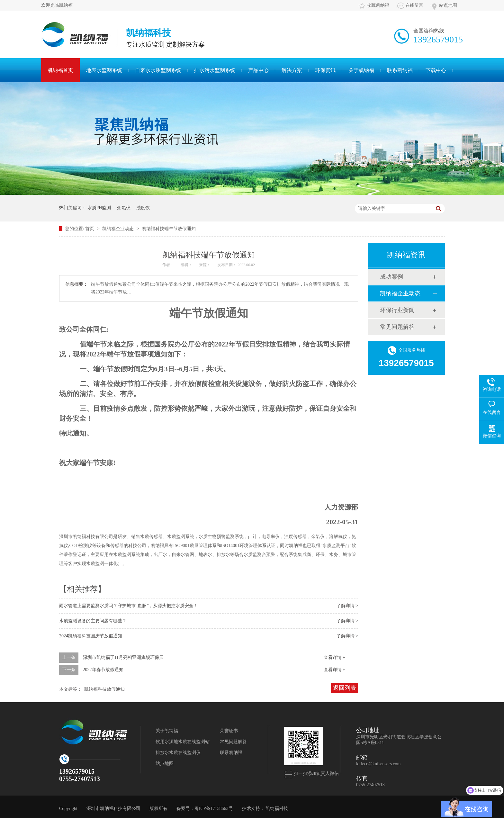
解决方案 (292, 70)
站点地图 (448, 5)
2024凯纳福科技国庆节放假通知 (91, 636)
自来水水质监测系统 (158, 70)
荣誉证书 (229, 731)
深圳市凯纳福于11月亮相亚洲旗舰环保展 (123, 657)
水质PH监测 (99, 208)
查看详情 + (334, 657)
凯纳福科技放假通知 (104, 689)
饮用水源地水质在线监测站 (183, 742)
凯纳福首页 (60, 70)
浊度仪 (143, 208)
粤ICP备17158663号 (214, 809)
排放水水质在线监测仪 (178, 753)
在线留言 (414, 5)
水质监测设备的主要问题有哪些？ (93, 621)
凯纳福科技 (277, 809)
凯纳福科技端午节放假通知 (169, 229)
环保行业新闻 (397, 310)
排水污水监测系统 (215, 70)
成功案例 (392, 277)
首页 (90, 229)
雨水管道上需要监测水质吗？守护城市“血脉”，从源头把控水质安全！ (129, 606)
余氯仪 (124, 208)
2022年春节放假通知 (103, 670)
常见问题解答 (397, 327)
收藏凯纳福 (378, 5)
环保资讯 (325, 70)
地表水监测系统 (104, 70)
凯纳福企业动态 (119, 229)
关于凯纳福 (361, 70)
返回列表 (345, 688)
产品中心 (258, 70)
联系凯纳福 (400, 70)
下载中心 (436, 70)
